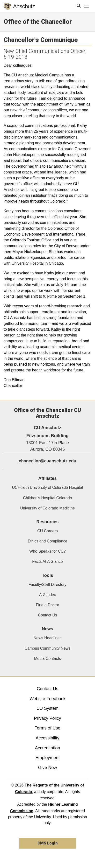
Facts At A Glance (47, 561)
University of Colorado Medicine (48, 508)
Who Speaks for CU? (47, 551)
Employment (47, 758)
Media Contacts (47, 659)
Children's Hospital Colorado (47, 498)
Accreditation (47, 748)
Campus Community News (47, 648)
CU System (47, 708)
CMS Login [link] (47, 843)
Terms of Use (47, 728)
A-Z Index (47, 595)
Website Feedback (47, 699)
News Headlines (48, 638)
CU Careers (47, 531)
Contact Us (47, 615)
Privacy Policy (47, 718)
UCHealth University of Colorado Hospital (47, 487)
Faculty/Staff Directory (47, 585)
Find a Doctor (47, 605)
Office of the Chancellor (38, 22)
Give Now (47, 768)
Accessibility (47, 738)
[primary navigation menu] (87, 6)
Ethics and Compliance (48, 541)
